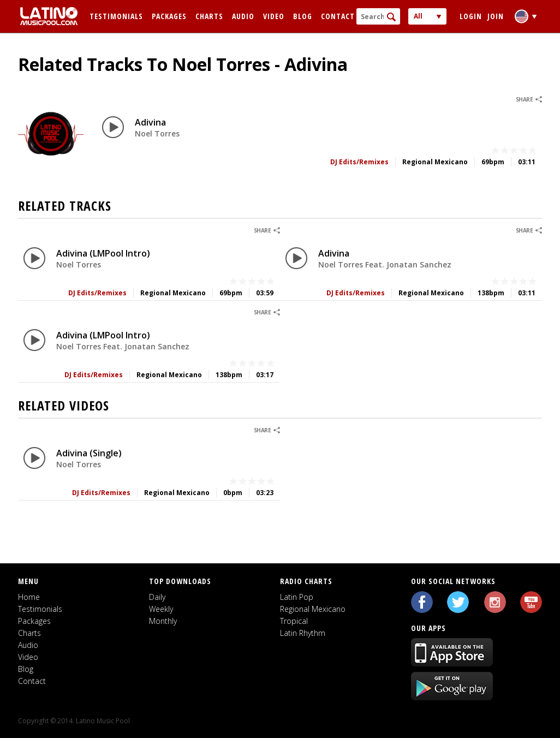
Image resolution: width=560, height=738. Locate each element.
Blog (303, 16)
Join (496, 16)
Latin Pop (297, 597)
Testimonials (116, 16)
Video (274, 16)
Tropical (294, 621)
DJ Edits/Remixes (359, 162)
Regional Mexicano (313, 609)
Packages (169, 16)
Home (29, 597)
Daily (157, 597)
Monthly (163, 621)
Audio (243, 16)
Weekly (161, 609)
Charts (209, 16)
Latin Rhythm (303, 633)
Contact (338, 16)
